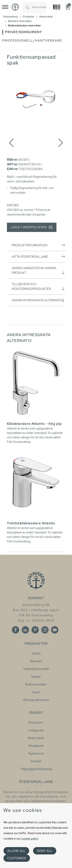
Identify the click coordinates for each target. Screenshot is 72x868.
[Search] (27, 7)
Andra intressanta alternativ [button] (38, 300)
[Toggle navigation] (5, 7)
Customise (17, 858)
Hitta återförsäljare (38, 257)
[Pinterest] (35, 630)
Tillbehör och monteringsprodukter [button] (38, 286)
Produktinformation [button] (38, 245)
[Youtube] (55, 630)
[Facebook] (16, 630)
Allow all (16, 851)
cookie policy (30, 838)
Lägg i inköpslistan (32, 227)
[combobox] (39, 7)
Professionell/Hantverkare (32, 41)
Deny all (45, 851)
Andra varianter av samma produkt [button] (38, 270)
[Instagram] (45, 630)
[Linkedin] (25, 630)
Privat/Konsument (24, 32)
